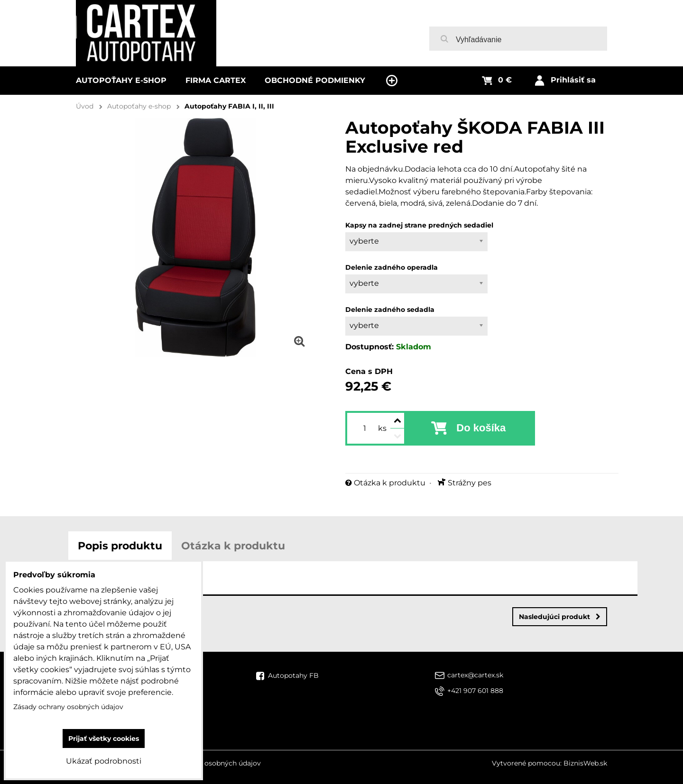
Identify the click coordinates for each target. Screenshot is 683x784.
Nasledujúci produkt (560, 617)
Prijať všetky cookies (104, 738)
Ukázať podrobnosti (104, 761)
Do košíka (481, 428)
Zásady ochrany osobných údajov (206, 763)
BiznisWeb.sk (585, 763)
